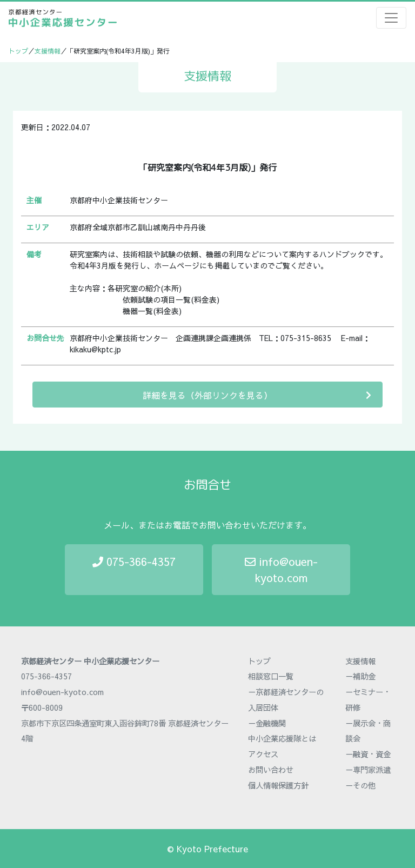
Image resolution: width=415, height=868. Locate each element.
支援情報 (48, 51)
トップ (18, 51)
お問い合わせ (271, 770)
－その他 (360, 785)
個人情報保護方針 (278, 785)
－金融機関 (267, 723)
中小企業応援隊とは (282, 738)
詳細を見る (257, 395)
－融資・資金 (368, 754)
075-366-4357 (134, 561)
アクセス (263, 754)
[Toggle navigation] (391, 18)
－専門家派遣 (368, 770)
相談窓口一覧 (271, 676)
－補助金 (360, 676)
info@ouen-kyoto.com (281, 569)
